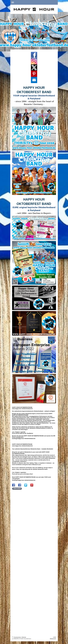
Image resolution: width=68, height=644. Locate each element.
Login (55, 637)
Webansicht (53, 639)
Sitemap (24, 637)
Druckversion (17, 637)
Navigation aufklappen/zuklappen (34, 2)
